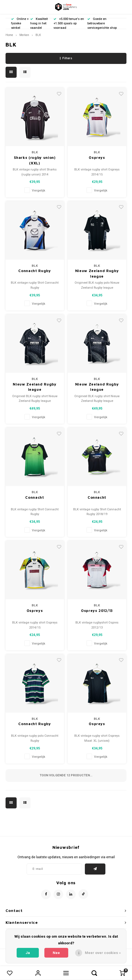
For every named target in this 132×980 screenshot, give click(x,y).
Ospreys (97, 157)
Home (9, 35)
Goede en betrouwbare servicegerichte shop (102, 23)
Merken (24, 35)
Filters (66, 58)
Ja (28, 953)
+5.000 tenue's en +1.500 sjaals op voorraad (69, 23)
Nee (56, 953)
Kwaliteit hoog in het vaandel (39, 23)
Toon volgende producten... (66, 775)
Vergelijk (39, 191)
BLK (38, 35)
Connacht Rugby (35, 271)
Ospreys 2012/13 (97, 611)
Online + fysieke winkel (20, 23)
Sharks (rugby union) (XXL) (35, 160)
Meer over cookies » (103, 953)
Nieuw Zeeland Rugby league (97, 273)
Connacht (35, 497)
